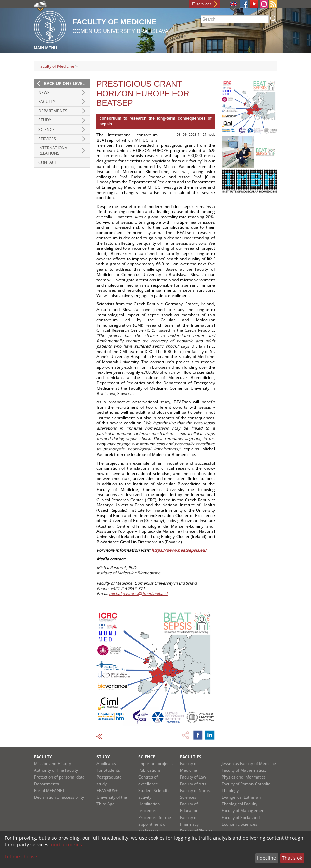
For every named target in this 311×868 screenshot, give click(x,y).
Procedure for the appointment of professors (155, 824)
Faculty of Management (244, 811)
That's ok (292, 858)
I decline (266, 858)
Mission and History (52, 764)
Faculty (47, 101)
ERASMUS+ (107, 790)
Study (45, 120)
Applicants (106, 764)
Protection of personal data (59, 777)
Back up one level (64, 84)
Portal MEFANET (49, 790)
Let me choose (21, 856)
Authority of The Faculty (56, 770)
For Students (108, 770)
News (44, 92)
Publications (149, 770)
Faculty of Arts (193, 784)
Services (47, 139)
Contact (48, 162)
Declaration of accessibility (59, 797)
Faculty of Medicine (56, 66)
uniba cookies (67, 845)
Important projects (155, 764)
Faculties (191, 757)
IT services (202, 4)
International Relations (54, 151)
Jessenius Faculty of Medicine (249, 764)
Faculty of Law (193, 777)
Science (47, 129)
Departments (53, 111)
